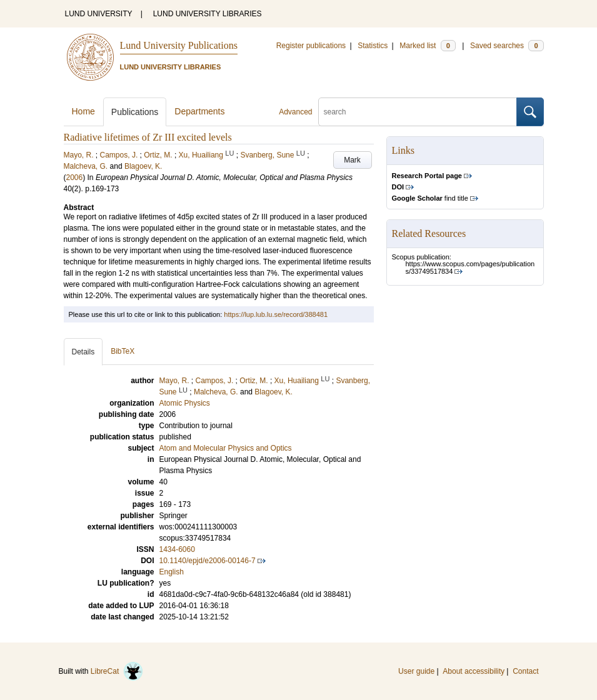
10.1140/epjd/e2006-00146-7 (208, 561)
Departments (199, 111)
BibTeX (123, 351)
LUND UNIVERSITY (99, 14)
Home (83, 111)
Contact (525, 671)
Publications (135, 112)
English (172, 572)
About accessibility (474, 671)
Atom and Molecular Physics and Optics (226, 448)
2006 (75, 177)
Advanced (295, 112)
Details (83, 352)
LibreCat (117, 671)
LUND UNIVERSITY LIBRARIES (208, 14)
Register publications (311, 46)
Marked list (427, 46)
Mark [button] (352, 160)
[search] (418, 112)
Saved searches (507, 46)
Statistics (373, 46)
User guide (416, 671)
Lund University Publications (179, 45)
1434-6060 (177, 549)
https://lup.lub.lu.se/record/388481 (276, 314)
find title (430, 198)
